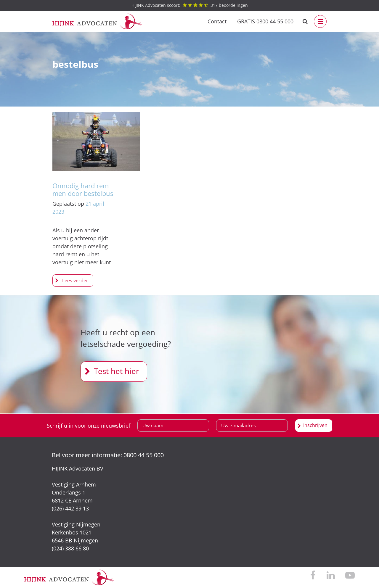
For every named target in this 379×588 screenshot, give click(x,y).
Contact (217, 21)
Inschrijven (315, 425)
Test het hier (117, 371)
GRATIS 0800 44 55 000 (265, 21)
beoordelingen (190, 5)
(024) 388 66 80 (70, 548)
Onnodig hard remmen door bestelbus (83, 189)
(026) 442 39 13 (70, 508)
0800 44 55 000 (144, 455)
